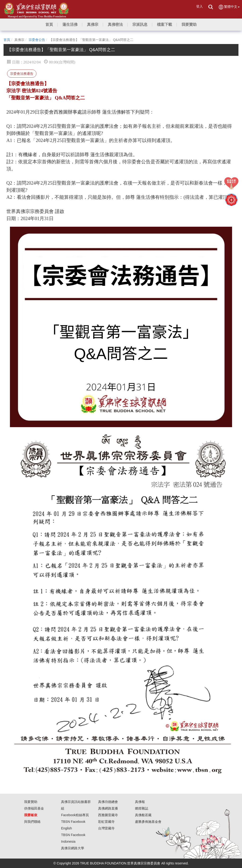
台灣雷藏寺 (106, 828)
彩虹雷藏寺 (106, 822)
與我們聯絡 (32, 822)
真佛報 (140, 802)
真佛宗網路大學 (73, 848)
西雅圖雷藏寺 (108, 815)
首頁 (7, 40)
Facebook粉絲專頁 (75, 815)
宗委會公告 (37, 40)
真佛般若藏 (143, 815)
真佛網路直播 (108, 808)
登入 (199, 6)
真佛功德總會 (108, 802)
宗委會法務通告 (22, 74)
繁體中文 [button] (229, 7)
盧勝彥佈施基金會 (148, 822)
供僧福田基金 (34, 808)
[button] (70, 25)
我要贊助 (31, 802)
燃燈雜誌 (142, 808)
